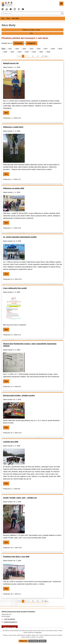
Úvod (3, 18)
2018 (53, 49)
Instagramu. (31, 43)
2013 (17, 49)
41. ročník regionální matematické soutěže (20, 237)
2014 (24, 49)
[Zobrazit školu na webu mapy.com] (10, 627)
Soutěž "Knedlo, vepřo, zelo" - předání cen (20, 498)
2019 (60, 49)
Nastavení (42, 641)
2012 (10, 49)
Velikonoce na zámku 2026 (14, 188)
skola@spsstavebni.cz (11, 622)
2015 (32, 49)
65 (43, 56)
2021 (13, 52)
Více (6, 113)
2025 (41, 52)
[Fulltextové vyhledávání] (32, 13)
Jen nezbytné (33, 641)
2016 (39, 49)
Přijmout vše (23, 641)
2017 (46, 49)
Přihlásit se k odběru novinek (43, 30)
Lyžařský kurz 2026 (11, 442)
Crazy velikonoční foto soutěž (15, 288)
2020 (6, 52)
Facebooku (18, 43)
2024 (34, 52)
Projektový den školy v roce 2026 (16, 557)
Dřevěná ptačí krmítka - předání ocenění (19, 395)
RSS (46, 33)
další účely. (39, 633)
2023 (27, 52)
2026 (48, 52)
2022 (20, 52)
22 (33, 56)
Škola (8, 18)
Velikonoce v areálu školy (13, 127)
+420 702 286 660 (9, 619)
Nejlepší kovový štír (11, 63)
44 (38, 56)
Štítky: (4, 49)
